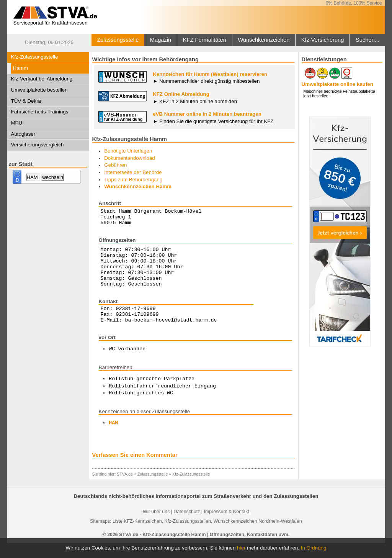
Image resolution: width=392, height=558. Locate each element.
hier (241, 548)
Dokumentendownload (130, 158)
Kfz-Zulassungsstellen (188, 536)
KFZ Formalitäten (205, 40)
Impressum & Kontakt (226, 527)
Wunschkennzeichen (264, 40)
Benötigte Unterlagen (128, 151)
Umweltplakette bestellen (39, 90)
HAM (113, 438)
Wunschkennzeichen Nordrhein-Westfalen (258, 536)
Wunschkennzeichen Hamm (138, 186)
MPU (17, 123)
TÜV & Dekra (26, 101)
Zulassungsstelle (118, 40)
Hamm (20, 68)
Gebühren (115, 165)
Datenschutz (187, 527)
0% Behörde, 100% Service (354, 3)
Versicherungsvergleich (38, 145)
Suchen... (367, 40)
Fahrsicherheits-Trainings (40, 112)
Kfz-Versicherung (323, 40)
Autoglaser (23, 134)
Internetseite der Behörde (133, 172)
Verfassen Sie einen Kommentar (135, 470)
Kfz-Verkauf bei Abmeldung (42, 79)
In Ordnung (314, 548)
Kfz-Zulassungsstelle (35, 57)
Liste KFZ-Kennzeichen (137, 536)
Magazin (161, 40)
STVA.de (125, 489)
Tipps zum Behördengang (133, 180)
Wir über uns (156, 527)
